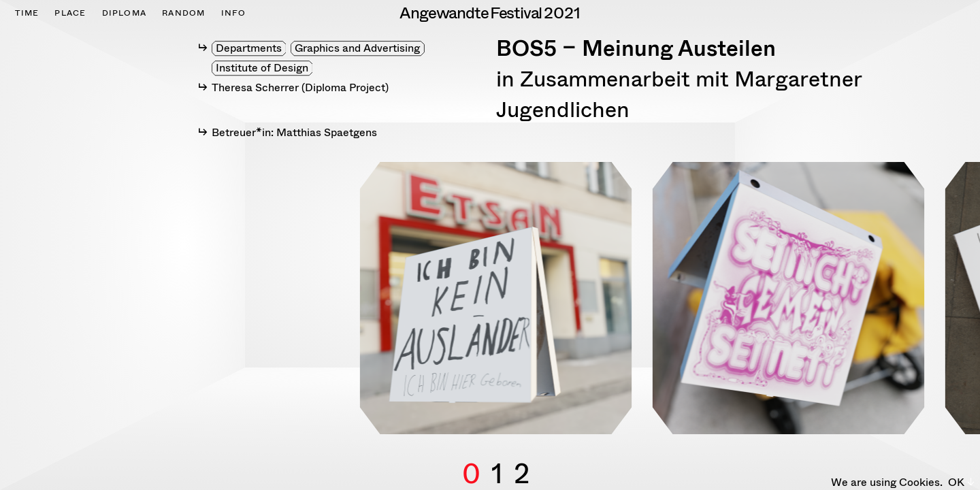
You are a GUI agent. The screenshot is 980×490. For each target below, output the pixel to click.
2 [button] (522, 458)
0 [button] (471, 458)
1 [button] (497, 458)
